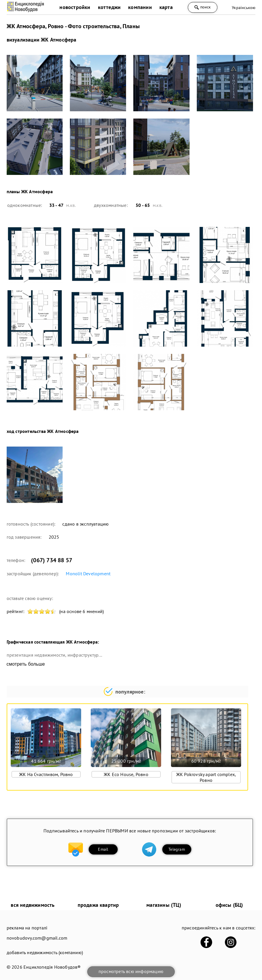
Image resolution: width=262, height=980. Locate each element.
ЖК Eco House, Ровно (126, 774)
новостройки (75, 7)
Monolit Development (88, 574)
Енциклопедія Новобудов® (52, 967)
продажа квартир (98, 905)
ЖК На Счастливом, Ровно (46, 774)
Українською (244, 8)
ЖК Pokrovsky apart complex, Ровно (206, 777)
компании (140, 7)
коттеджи (109, 7)
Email (103, 849)
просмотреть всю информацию (131, 971)
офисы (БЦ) (229, 905)
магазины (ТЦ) (164, 905)
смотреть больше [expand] (26, 664)
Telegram (177, 849)
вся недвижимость (33, 905)
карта (166, 7)
